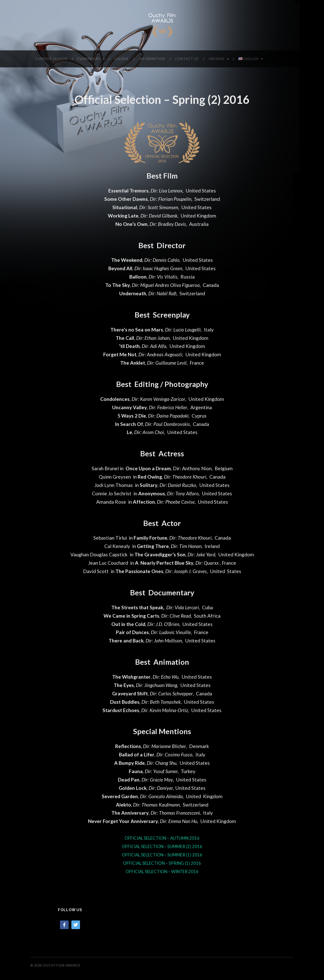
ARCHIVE (217, 59)
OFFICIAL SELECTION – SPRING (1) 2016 (162, 863)
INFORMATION (152, 59)
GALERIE (121, 59)
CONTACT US (187, 59)
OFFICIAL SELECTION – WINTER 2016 (162, 871)
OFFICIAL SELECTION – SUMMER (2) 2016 (162, 846)
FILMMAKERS (89, 59)
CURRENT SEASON (51, 59)
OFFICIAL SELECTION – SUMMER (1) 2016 (162, 855)
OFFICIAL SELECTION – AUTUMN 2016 (162, 838)
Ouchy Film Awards (62, 965)
